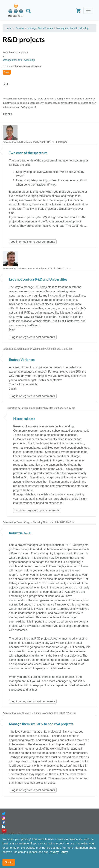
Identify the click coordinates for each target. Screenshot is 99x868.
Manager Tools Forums (40, 28)
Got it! (9, 862)
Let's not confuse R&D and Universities (38, 280)
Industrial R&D (20, 533)
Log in (14, 242)
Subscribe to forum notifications (24, 66)
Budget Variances (22, 360)
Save (7, 72)
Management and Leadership (72, 28)
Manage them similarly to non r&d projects (41, 724)
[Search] (28, 12)
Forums (20, 28)
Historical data (24, 419)
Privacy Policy (58, 852)
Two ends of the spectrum (28, 153)
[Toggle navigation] (88, 11)
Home (9, 28)
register (27, 242)
